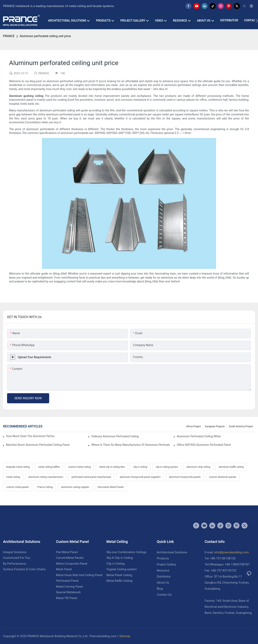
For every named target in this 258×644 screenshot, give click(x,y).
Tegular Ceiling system (122, 569)
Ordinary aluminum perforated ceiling (115, 436)
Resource (163, 570)
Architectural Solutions (172, 552)
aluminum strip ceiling (198, 467)
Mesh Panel (64, 569)
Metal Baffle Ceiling (119, 581)
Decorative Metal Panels (111, 487)
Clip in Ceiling (115, 564)
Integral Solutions (15, 552)
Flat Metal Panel (67, 552)
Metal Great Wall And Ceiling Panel (79, 575)
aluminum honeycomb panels (185, 477)
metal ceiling (13, 477)
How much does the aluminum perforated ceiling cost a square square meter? (30, 436)
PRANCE (9, 36)
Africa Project (194, 426)
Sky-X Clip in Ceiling (120, 558)
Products (163, 558)
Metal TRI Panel (67, 598)
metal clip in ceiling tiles (112, 467)
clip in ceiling (140, 467)
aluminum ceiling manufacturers (46, 477)
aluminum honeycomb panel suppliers (140, 477)
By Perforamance (15, 564)
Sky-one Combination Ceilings (126, 552)
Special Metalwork (68, 592)
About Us (163, 583)
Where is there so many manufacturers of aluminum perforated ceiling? (130, 445)
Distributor (164, 577)
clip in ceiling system (167, 467)
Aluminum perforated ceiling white (199, 436)
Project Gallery (167, 564)
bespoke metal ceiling (18, 467)
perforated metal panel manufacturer (91, 477)
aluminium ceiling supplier (75, 487)
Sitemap (125, 636)
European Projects (215, 426)
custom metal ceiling (79, 467)
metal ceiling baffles (49, 467)
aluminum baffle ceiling (231, 467)
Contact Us (164, 595)
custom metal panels (18, 487)
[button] (257, 21)
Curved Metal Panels (70, 558)
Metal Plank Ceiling (119, 575)
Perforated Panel (67, 581)
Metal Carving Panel (69, 587)
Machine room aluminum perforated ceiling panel (38, 445)
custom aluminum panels (223, 477)
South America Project (241, 426)
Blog (160, 589)
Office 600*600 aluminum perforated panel (204, 445)
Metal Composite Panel (72, 564)
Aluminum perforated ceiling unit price (45, 36)
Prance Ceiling (45, 487)
